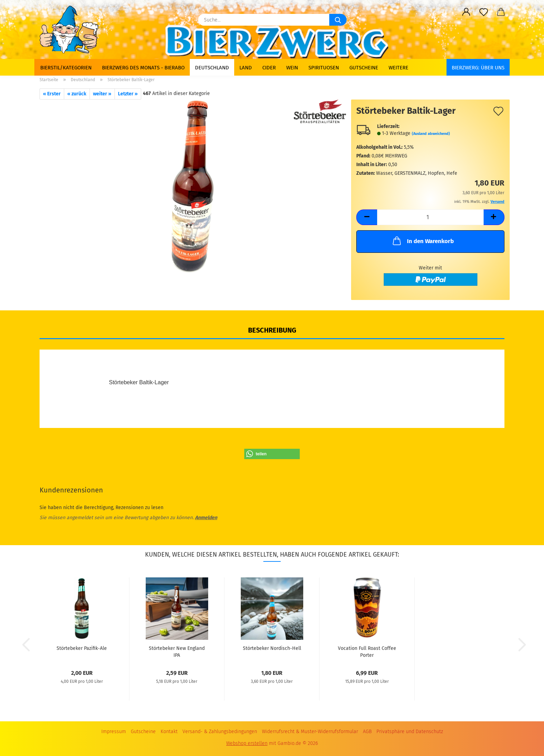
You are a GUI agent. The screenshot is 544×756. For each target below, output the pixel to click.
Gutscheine (364, 68)
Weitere (398, 68)
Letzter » (128, 94)
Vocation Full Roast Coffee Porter (367, 651)
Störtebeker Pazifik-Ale (82, 648)
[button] (466, 12)
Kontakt (169, 732)
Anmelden (206, 518)
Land (246, 68)
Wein (292, 68)
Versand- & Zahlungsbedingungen (220, 732)
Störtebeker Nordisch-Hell (272, 648)
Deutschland (212, 68)
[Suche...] (338, 20)
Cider (269, 68)
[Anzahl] (430, 217)
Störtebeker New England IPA (177, 651)
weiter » (102, 94)
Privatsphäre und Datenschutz (410, 732)
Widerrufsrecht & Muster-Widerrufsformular (310, 732)
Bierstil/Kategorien (66, 68)
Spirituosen (324, 68)
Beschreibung (272, 330)
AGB (367, 732)
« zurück (77, 94)
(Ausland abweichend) (431, 134)
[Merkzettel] (484, 12)
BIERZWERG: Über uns (478, 68)
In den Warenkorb (423, 241)
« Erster (52, 94)
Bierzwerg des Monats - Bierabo (143, 68)
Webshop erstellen (247, 743)
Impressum (114, 732)
